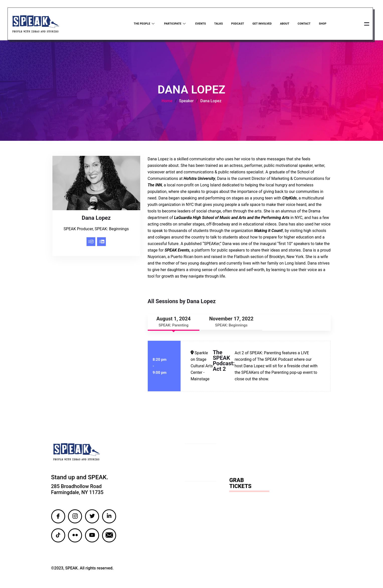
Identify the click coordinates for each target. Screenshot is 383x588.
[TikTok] (58, 536)
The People (143, 24)
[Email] (109, 536)
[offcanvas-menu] (366, 24)
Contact (303, 24)
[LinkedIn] (101, 242)
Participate (174, 24)
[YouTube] (92, 536)
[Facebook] (58, 517)
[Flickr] (75, 536)
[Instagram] (91, 242)
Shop (322, 24)
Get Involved (261, 24)
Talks (217, 24)
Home (167, 102)
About (284, 24)
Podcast (236, 24)
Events (199, 24)
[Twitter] (92, 517)
